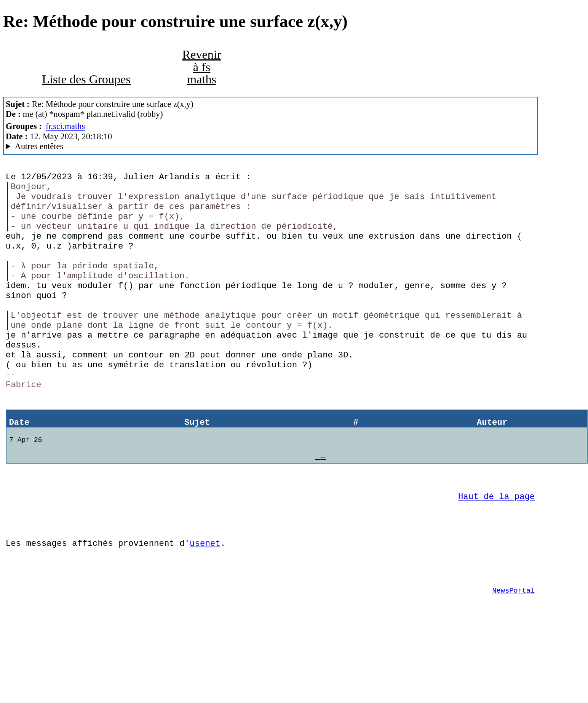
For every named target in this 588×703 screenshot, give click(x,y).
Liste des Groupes (86, 79)
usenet (205, 603)
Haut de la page (496, 551)
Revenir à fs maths (202, 67)
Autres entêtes (39, 146)
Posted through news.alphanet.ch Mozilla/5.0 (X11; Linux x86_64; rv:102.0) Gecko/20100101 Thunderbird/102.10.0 (270, 147)
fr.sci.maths (65, 126)
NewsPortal (513, 656)
